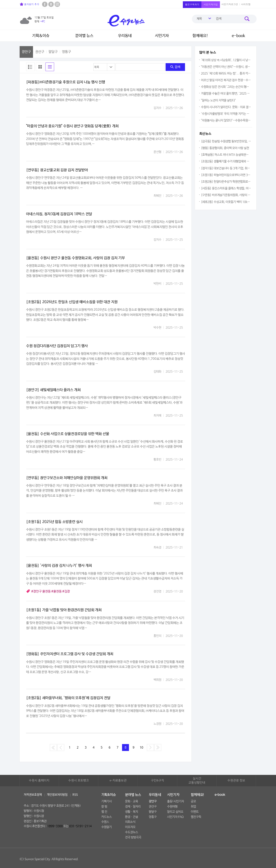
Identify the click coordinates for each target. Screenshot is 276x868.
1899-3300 (55, 826)
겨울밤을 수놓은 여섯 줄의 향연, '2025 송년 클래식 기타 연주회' (226, 94)
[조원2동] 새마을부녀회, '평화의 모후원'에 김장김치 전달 (68, 698)
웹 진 (104, 812)
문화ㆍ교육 (132, 801)
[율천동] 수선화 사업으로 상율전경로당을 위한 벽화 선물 (68, 434)
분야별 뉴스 (84, 36)
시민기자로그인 (230, 4)
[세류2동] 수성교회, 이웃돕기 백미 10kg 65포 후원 (226, 202)
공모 (193, 801)
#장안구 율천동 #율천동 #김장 (51, 591)
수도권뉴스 (132, 832)
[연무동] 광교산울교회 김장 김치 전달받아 (57, 170)
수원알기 (107, 827)
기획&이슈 (41, 36)
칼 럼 (104, 807)
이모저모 (130, 827)
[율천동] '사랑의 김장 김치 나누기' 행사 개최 (59, 566)
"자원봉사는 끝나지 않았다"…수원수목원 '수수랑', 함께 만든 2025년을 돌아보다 (226, 120)
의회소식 (130, 822)
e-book (238, 36)
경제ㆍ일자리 (133, 807)
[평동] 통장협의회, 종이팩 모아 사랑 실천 (225, 148)
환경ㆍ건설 (132, 817)
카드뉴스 (107, 817)
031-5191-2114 (80, 826)
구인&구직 (158, 780)
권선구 (40, 52)
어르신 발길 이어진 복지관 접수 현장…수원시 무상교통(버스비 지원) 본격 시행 (226, 80)
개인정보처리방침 (57, 795)
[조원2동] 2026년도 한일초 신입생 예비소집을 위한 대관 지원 (72, 302)
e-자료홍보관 (118, 780)
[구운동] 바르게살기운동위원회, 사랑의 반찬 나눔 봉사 (226, 195)
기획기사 (107, 801)
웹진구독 (196, 817)
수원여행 (172, 807)
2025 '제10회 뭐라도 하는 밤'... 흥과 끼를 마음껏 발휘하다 (226, 74)
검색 (175, 67)
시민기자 (162, 36)
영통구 (66, 52)
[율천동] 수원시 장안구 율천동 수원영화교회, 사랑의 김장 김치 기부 (75, 258)
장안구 (26, 52)
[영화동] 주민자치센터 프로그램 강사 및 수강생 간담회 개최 (70, 654)
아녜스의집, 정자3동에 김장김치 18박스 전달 (59, 214)
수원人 (105, 822)
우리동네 (125, 36)
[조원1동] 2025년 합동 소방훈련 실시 (54, 522)
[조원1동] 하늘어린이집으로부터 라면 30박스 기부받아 (226, 175)
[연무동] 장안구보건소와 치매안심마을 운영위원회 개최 (67, 478)
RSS (75, 795)
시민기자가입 (211, 4)
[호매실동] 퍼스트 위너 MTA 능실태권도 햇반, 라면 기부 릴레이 (226, 155)
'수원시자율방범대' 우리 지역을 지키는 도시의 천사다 (226, 114)
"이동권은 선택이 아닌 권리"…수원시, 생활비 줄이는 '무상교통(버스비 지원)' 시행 (226, 67)
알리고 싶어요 (175, 812)
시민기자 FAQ (175, 817)
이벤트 (195, 812)
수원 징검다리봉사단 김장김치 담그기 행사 (57, 346)
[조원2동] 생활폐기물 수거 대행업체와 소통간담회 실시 (226, 161)
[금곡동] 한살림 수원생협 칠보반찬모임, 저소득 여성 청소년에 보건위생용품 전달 (226, 141)
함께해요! (200, 36)
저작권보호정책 (33, 795)
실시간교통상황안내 (197, 781)
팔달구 (53, 52)
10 (141, 748)
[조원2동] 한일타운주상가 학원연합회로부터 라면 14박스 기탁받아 (226, 182)
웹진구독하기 (192, 4)
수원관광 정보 (236, 780)
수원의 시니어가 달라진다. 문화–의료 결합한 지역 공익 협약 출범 (226, 107)
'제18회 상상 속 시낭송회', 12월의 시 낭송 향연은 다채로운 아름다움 (226, 60)
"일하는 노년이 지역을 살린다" (218, 100)
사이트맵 (246, 4)
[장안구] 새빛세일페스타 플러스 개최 (53, 390)
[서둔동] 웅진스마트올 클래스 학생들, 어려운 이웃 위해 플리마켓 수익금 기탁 (226, 188)
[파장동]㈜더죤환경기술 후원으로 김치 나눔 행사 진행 (66, 82)
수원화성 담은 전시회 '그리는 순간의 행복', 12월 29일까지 (226, 87)
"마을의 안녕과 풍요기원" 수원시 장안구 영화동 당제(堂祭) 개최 (72, 126)
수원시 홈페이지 (39, 780)
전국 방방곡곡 (133, 837)
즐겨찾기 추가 (29, 4)
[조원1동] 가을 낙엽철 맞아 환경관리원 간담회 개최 (64, 610)
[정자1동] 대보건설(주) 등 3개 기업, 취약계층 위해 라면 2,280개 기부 (226, 168)
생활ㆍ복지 (132, 812)
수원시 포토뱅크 (79, 780)
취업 (193, 807)
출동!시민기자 (176, 801)
